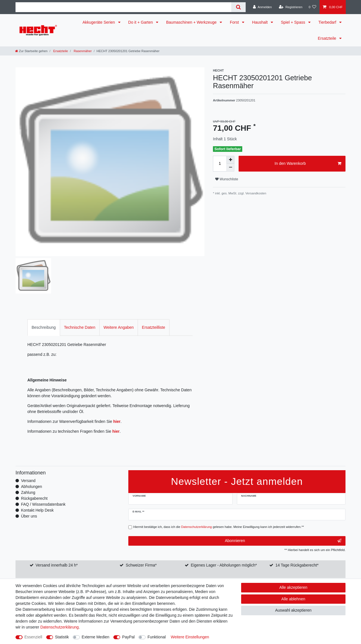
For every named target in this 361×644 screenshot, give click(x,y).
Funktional (157, 637)
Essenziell (33, 637)
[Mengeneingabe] (220, 164)
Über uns (29, 516)
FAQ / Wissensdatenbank (43, 504)
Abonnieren (283, 541)
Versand (28, 481)
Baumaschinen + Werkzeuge (192, 22)
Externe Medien (96, 637)
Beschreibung (44, 327)
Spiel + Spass (294, 22)
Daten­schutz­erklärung (60, 627)
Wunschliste (227, 179)
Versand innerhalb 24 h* (57, 565)
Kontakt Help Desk (37, 510)
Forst (235, 22)
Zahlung (28, 492)
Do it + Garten (141, 22)
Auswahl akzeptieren (293, 610)
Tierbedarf (328, 22)
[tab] (44, 327)
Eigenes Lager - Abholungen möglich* (224, 565)
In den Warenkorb (308, 164)
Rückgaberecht (34, 498)
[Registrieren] (291, 7)
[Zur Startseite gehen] (31, 51)
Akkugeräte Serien (99, 22)
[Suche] (238, 7)
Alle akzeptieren (293, 587)
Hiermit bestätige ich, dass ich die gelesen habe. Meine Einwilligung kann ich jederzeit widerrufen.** (219, 527)
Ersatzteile (328, 38)
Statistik (62, 637)
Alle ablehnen (293, 599)
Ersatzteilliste (153, 327)
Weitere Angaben (119, 327)
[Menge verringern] (230, 168)
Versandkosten (255, 193)
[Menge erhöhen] (230, 160)
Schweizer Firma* (141, 565)
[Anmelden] (262, 7)
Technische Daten (80, 327)
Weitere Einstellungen (190, 637)
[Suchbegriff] (123, 7)
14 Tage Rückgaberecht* (297, 565)
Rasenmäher (82, 51)
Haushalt (260, 22)
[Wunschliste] (312, 7)
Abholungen (31, 487)
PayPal (128, 637)
